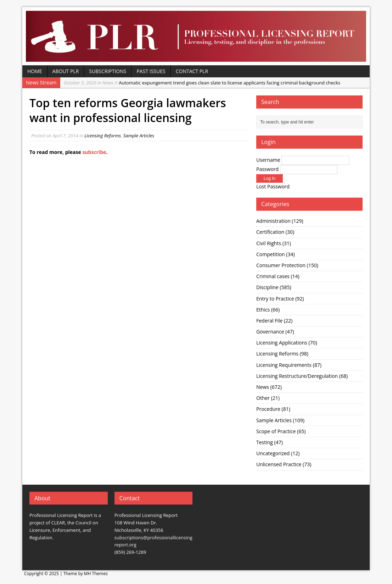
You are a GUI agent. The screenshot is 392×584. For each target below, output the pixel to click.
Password (267, 169)
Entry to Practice (275, 299)
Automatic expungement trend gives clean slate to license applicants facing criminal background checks (202, 83)
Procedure (268, 409)
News (263, 387)
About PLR (66, 71)
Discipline (267, 287)
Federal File (269, 321)
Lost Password (273, 186)
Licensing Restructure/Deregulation (297, 376)
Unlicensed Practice (279, 464)
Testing (265, 442)
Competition (271, 254)
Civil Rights (269, 243)
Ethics (263, 310)
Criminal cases (273, 276)
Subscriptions (108, 71)
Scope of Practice (276, 431)
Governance (270, 332)
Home (35, 71)
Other (263, 398)
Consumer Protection (281, 265)
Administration (273, 221)
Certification (270, 232)
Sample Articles (139, 136)
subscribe (94, 152)
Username (268, 160)
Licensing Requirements (284, 365)
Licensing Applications (282, 343)
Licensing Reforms (103, 136)
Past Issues (151, 71)
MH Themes (96, 574)
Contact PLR (192, 71)
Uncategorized (273, 453)
